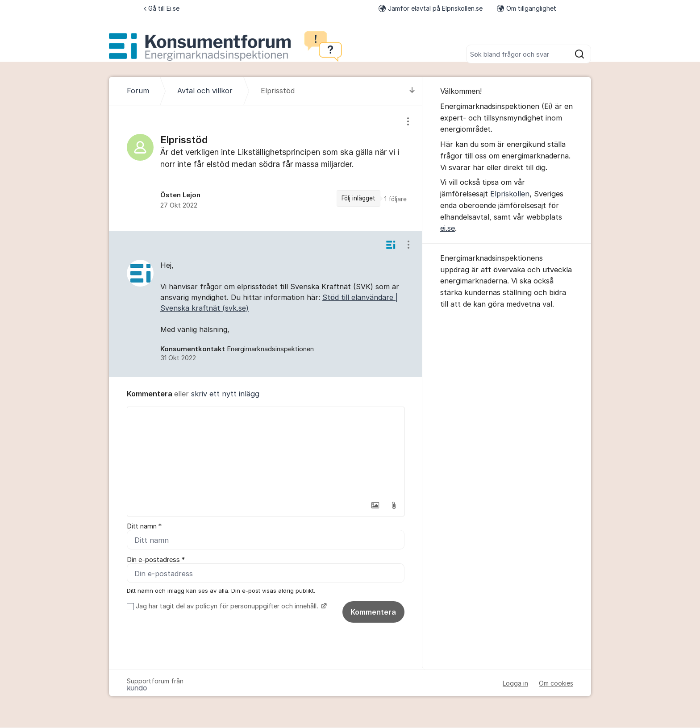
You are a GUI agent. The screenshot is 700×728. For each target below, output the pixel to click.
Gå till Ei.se (162, 8)
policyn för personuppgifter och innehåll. (258, 607)
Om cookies (556, 684)
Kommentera (373, 612)
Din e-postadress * (156, 560)
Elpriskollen (510, 194)
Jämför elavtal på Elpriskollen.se (431, 8)
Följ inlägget (358, 198)
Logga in (515, 684)
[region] (266, 168)
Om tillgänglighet (527, 8)
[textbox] (266, 452)
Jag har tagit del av (230, 607)
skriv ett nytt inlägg (225, 394)
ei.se (448, 228)
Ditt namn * (144, 526)
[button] (375, 505)
